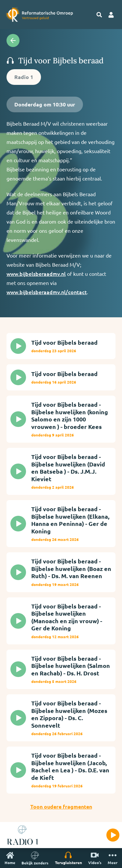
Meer (113, 858)
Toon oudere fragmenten (61, 806)
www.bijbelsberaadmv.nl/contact (47, 292)
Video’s (95, 858)
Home (10, 858)
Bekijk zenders (35, 858)
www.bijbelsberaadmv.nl (36, 274)
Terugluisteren (68, 858)
